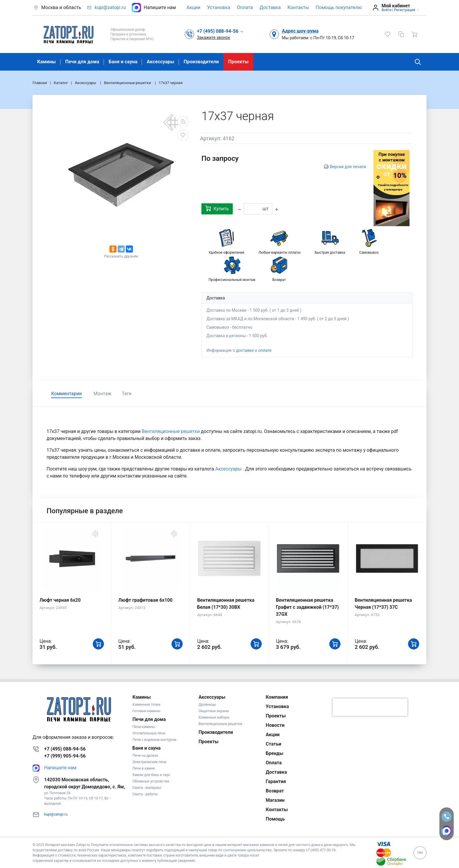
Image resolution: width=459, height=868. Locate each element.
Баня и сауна (123, 62)
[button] (221, 31)
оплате (265, 350)
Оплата (245, 7)
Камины (47, 62)
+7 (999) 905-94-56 (65, 756)
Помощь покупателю (339, 7)
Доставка (270, 7)
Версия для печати (348, 167)
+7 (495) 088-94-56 (65, 749)
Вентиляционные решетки (171, 431)
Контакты (298, 7)
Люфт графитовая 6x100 (145, 600)
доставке (245, 350)
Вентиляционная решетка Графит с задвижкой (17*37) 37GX (308, 607)
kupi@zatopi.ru (110, 7)
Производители (201, 62)
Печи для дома (82, 62)
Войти (386, 10)
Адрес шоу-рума (300, 31)
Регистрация (405, 10)
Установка (219, 7)
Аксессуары (160, 62)
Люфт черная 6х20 (60, 600)
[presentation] (370, 707)
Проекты (238, 62)
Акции (193, 7)
